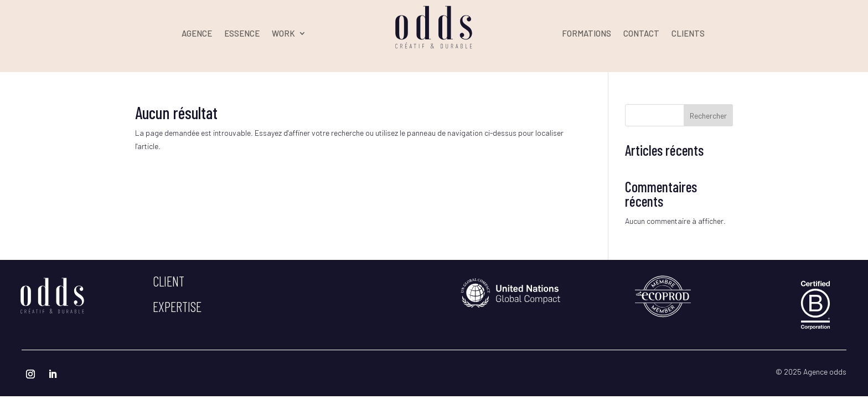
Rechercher (708, 116)
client (169, 281)
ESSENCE (242, 34)
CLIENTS (688, 34)
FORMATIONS (587, 34)
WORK (283, 34)
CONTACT (641, 34)
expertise (177, 306)
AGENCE (197, 34)
